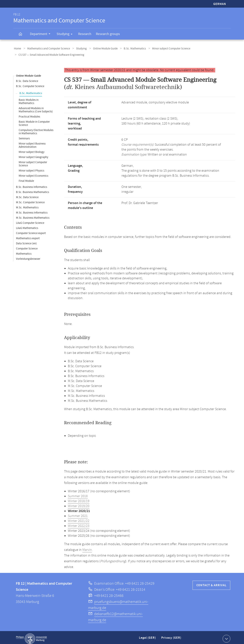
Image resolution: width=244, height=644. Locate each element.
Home (17, 48)
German (220, 4)
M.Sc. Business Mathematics (33, 216)
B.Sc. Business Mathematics (33, 190)
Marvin (87, 548)
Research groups (108, 34)
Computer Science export (31, 231)
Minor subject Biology (32, 150)
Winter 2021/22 (79, 519)
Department (41, 34)
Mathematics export (28, 236)
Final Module (26, 179)
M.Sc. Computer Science (30, 200)
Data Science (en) (26, 241)
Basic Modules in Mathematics (29, 99)
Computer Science (27, 246)
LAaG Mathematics (27, 226)
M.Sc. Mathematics (27, 205)
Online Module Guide (100, 48)
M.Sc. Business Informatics (32, 210)
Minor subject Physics (31, 168)
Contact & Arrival (211, 583)
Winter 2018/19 (79, 499)
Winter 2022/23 (79, 524)
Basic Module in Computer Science (34, 121)
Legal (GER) (148, 637)
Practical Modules (29, 114)
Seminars (24, 136)
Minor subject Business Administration (32, 143)
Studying (66, 35)
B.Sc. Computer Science (30, 84)
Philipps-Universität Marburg (31, 636)
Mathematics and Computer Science (46, 48)
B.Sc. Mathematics (128, 48)
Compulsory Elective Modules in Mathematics (36, 129)
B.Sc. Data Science (27, 79)
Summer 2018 (78, 494)
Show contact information (226, 636)
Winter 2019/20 (79, 504)
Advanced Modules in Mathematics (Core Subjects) (36, 108)
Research (85, 34)
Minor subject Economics (33, 174)
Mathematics (24, 251)
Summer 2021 (78, 514)
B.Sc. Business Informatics (32, 185)
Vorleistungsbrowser (28, 257)
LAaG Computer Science (30, 221)
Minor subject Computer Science (162, 48)
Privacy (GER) (172, 637)
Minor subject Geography (33, 155)
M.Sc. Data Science (27, 195)
